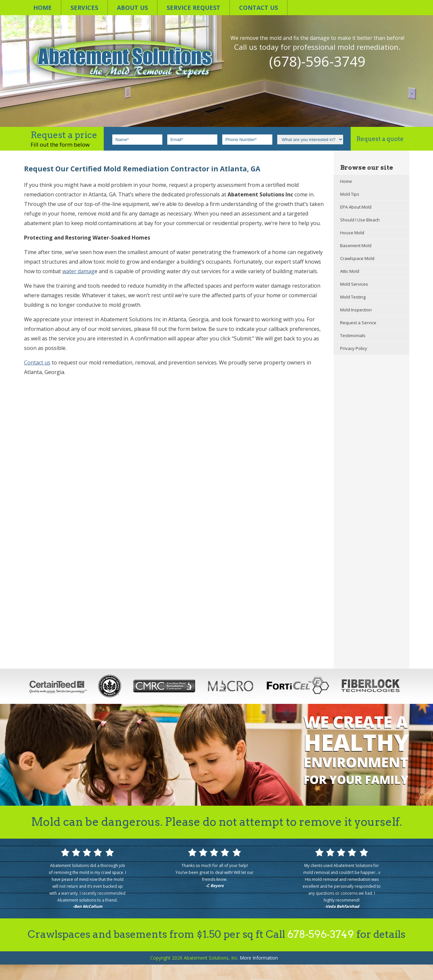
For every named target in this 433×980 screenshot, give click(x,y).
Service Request (193, 8)
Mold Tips (350, 194)
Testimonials (353, 335)
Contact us (258, 8)
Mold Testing (353, 297)
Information (259, 958)
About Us (132, 8)
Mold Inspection (356, 310)
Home (42, 8)
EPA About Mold (356, 207)
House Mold (352, 233)
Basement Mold (356, 245)
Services (84, 8)
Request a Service (358, 323)
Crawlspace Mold (357, 258)
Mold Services (354, 284)
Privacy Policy (354, 348)
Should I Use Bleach (360, 220)
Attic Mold (350, 271)
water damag (78, 271)
